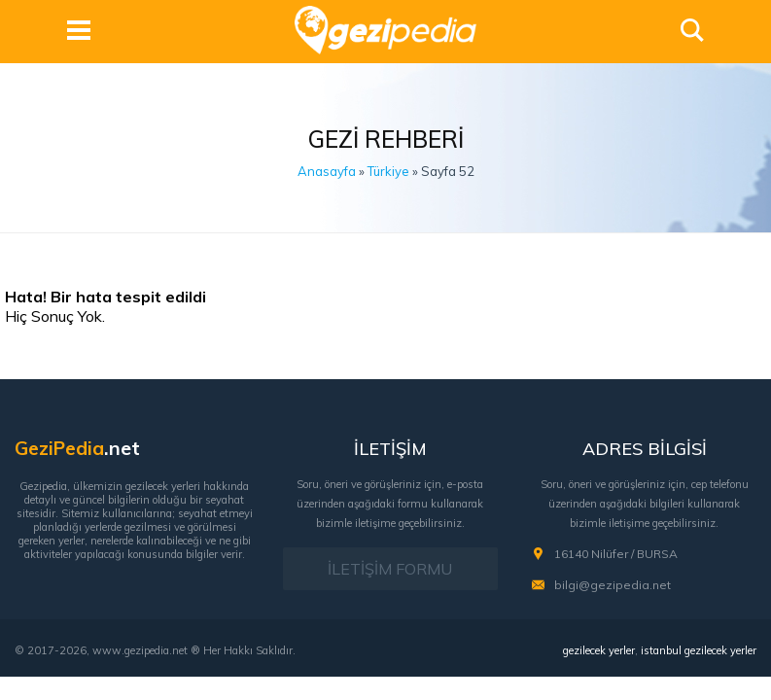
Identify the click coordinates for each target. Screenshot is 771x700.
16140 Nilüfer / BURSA (616, 554)
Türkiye (388, 171)
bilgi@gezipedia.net (613, 585)
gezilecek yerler (599, 649)
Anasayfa (327, 171)
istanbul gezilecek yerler (699, 649)
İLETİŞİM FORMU (390, 569)
